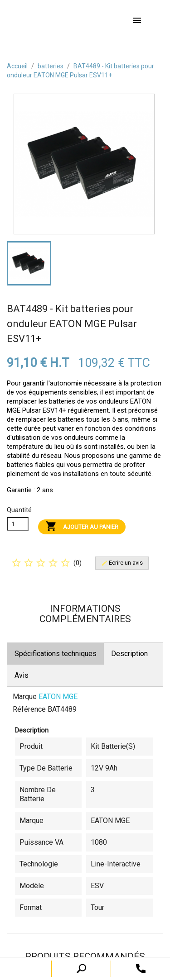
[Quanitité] (18, 524)
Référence (29, 709)
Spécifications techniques (56, 654)
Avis (22, 675)
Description (129, 654)
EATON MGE (58, 697)
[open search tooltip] (141, 968)
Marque (25, 697)
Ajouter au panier (82, 527)
